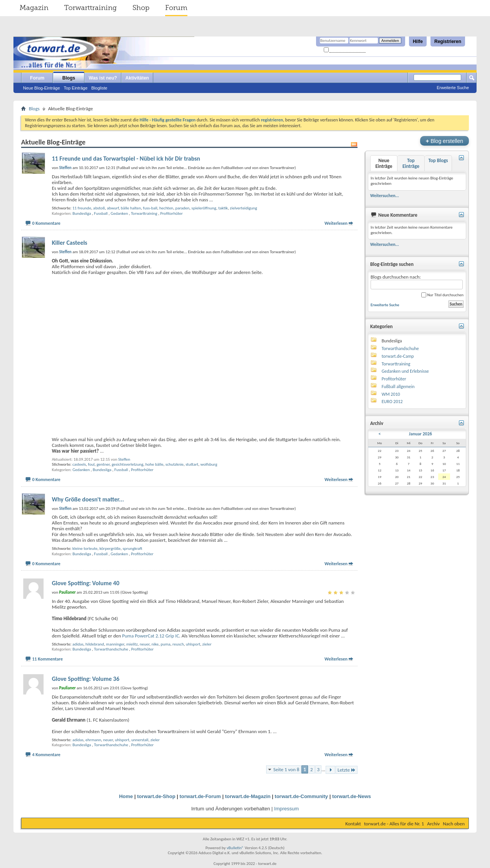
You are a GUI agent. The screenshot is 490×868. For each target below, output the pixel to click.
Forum (176, 8)
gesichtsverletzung (127, 464)
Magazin (34, 8)
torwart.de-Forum (200, 796)
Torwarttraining (90, 8)
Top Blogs (438, 160)
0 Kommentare (46, 223)
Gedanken (119, 213)
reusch (178, 644)
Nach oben (454, 824)
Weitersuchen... (385, 196)
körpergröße (110, 549)
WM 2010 (391, 394)
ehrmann (94, 740)
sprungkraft (132, 549)
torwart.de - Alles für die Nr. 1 (394, 824)
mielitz (132, 644)
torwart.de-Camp (398, 356)
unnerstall (140, 740)
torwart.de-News (352, 796)
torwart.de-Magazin (248, 796)
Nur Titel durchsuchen (442, 295)
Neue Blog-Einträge (41, 88)
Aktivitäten (137, 78)
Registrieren (448, 41)
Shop (141, 8)
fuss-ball (150, 208)
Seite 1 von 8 (286, 769)
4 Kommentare (46, 755)
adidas (78, 644)
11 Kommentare (48, 659)
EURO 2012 (392, 402)
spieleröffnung (204, 208)
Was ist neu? (103, 78)
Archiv (433, 824)
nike (155, 644)
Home (126, 796)
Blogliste (99, 88)
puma (166, 644)
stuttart (192, 464)
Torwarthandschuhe (111, 649)
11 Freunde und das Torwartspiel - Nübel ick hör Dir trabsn (126, 158)
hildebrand (95, 644)
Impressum (286, 809)
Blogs (69, 78)
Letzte (347, 770)
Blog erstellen (444, 141)
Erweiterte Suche (453, 88)
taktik (223, 208)
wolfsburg (209, 464)
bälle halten (131, 208)
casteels (79, 464)
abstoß (99, 208)
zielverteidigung (244, 208)
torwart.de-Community (301, 796)
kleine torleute (85, 549)
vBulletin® (235, 848)
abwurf (113, 208)
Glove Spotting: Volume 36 (86, 679)
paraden (182, 208)
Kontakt (353, 824)
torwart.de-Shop (156, 796)
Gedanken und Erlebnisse (405, 371)
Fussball (101, 213)
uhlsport (193, 644)
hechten (166, 208)
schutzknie (175, 464)
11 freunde (82, 208)
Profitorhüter (171, 213)
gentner (103, 464)
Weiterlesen (336, 223)
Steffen (124, 459)
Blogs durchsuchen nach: (417, 282)
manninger (115, 644)
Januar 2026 (420, 434)
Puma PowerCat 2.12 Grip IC (151, 636)
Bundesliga (82, 213)
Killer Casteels (70, 243)
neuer (145, 644)
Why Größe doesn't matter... (88, 499)
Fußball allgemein (398, 387)
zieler (207, 644)
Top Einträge (76, 88)
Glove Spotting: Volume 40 (86, 583)
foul (91, 464)
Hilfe (418, 41)
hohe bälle (155, 464)
